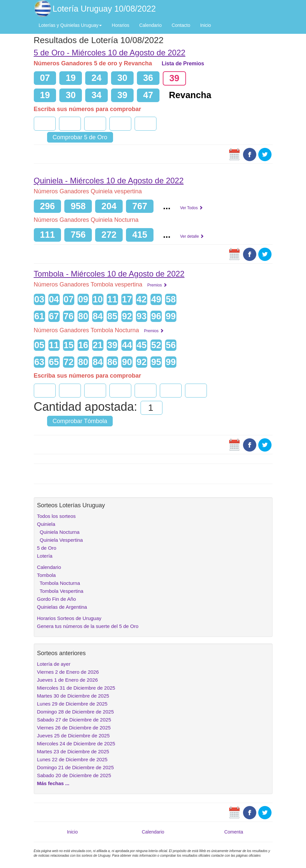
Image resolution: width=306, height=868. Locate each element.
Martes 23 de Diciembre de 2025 (73, 751)
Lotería (45, 556)
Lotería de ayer (54, 664)
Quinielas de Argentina (62, 607)
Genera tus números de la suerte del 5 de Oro (88, 626)
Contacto (181, 25)
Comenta (234, 832)
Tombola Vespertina (60, 591)
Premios (157, 285)
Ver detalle (192, 236)
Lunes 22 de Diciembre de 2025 (72, 759)
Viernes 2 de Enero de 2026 (68, 672)
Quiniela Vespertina (60, 540)
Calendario (151, 25)
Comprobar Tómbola (80, 421)
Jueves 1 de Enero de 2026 (67, 680)
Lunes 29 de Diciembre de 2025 (72, 704)
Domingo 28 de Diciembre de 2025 (76, 712)
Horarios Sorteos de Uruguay (69, 618)
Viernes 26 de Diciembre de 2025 (74, 728)
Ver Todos (191, 208)
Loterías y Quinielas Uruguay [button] (70, 25)
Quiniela (46, 524)
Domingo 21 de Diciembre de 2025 (76, 767)
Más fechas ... (53, 783)
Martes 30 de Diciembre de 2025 (73, 696)
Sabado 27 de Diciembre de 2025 (74, 720)
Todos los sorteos (57, 516)
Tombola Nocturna (59, 583)
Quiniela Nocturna (58, 532)
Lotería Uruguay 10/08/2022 (104, 9)
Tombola (47, 575)
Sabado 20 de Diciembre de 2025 (74, 775)
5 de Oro (47, 548)
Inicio (206, 25)
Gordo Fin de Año (57, 599)
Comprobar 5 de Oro (80, 137)
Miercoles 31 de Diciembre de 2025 (76, 688)
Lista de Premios (183, 63)
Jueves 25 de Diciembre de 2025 (73, 736)
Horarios (121, 25)
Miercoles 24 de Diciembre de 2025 (76, 744)
